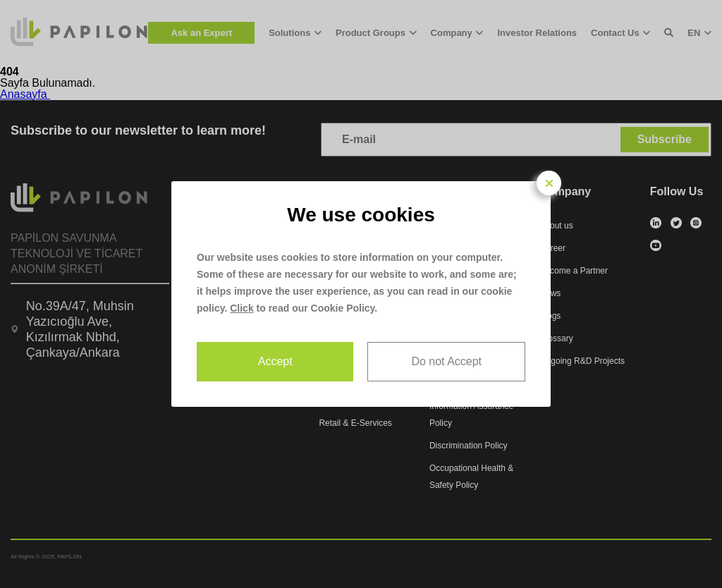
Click (241, 308)
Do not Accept (446, 361)
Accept (275, 361)
